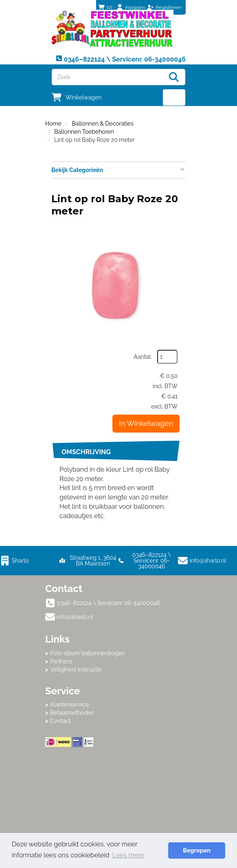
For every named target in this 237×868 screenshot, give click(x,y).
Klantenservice (70, 705)
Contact (60, 721)
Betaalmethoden (72, 713)
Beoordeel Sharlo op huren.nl (118, 792)
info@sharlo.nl (208, 561)
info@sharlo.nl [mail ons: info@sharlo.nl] (75, 617)
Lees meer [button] (128, 855)
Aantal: (143, 357)
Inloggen (135, 7)
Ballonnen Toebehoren (84, 132)
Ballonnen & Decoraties (102, 124)
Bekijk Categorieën (118, 170)
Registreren (169, 7)
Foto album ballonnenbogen (88, 653)
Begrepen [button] (197, 850)
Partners (61, 661)
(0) (105, 7)
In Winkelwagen (146, 423)
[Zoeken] (174, 77)
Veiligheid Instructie (76, 669)
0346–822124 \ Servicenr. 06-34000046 (145, 561)
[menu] (174, 97)
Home (53, 124)
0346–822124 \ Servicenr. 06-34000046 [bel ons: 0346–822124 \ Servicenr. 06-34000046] (109, 603)
